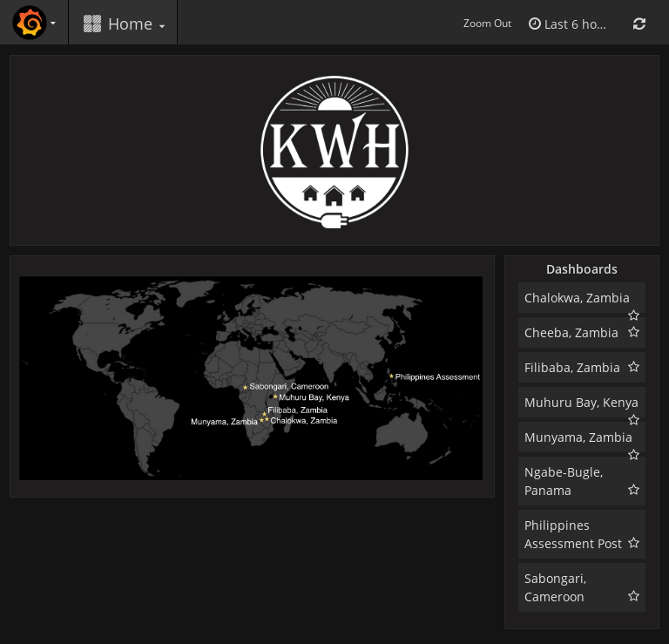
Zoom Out (487, 23)
